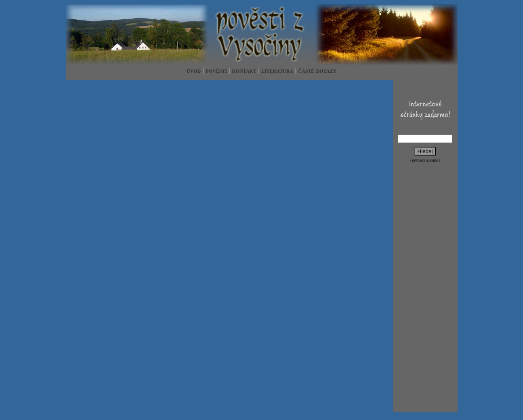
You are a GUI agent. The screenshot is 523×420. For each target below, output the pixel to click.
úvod (194, 70)
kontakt (244, 70)
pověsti (216, 70)
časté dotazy (317, 70)
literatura (277, 70)
